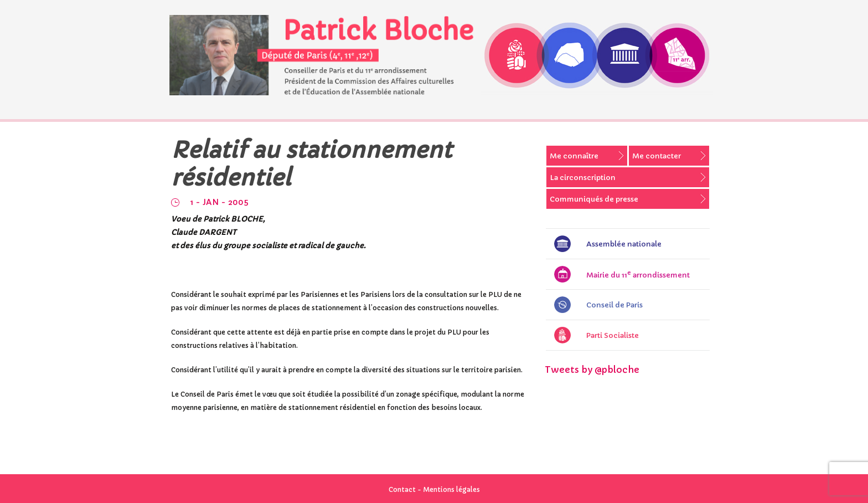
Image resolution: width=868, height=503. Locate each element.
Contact (402, 489)
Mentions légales (451, 489)
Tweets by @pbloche (592, 369)
